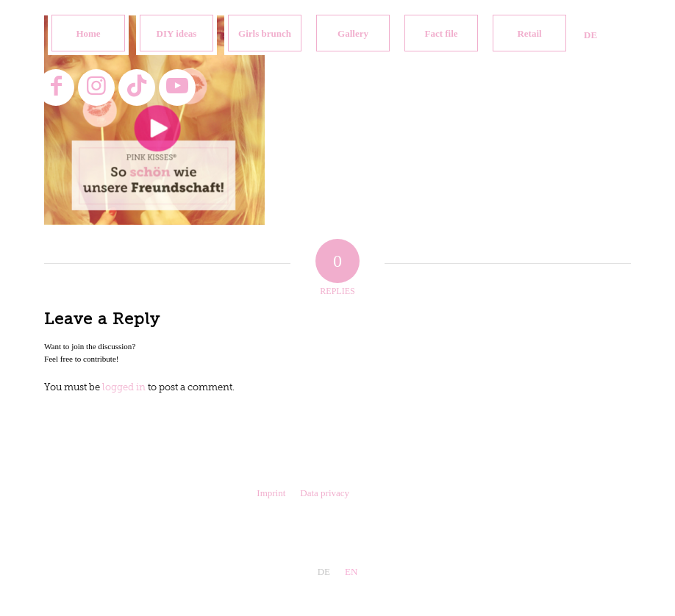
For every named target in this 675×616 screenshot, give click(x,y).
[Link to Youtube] (177, 87)
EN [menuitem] (351, 572)
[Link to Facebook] (56, 87)
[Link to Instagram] (96, 87)
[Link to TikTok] (137, 87)
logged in (124, 388)
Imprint (271, 493)
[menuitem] (88, 33)
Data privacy (325, 493)
